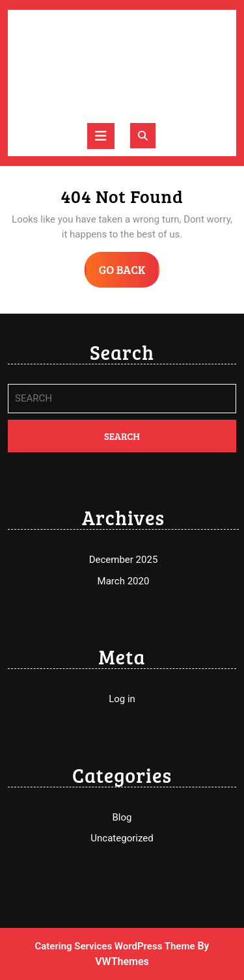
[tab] (101, 136)
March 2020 (124, 581)
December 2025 (124, 560)
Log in (122, 699)
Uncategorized (122, 838)
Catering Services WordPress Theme (115, 946)
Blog (122, 817)
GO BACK (129, 274)
